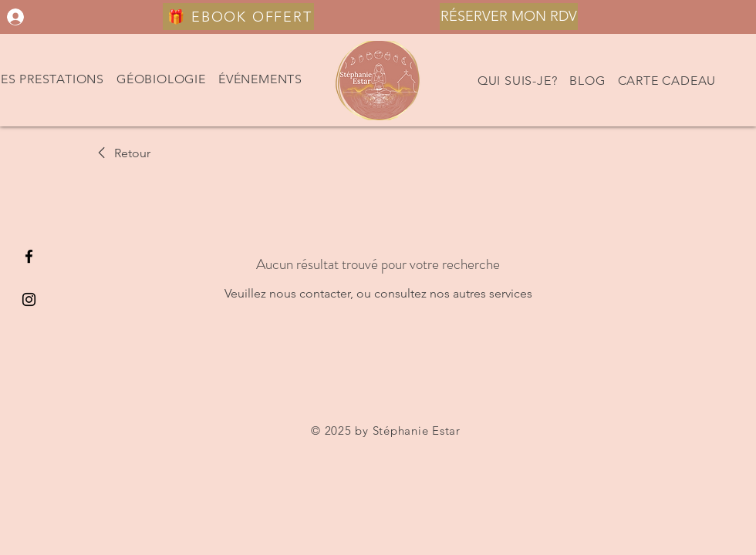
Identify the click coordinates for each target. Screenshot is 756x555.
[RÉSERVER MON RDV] (509, 17)
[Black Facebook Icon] (29, 256)
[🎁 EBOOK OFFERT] (238, 17)
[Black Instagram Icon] (29, 299)
